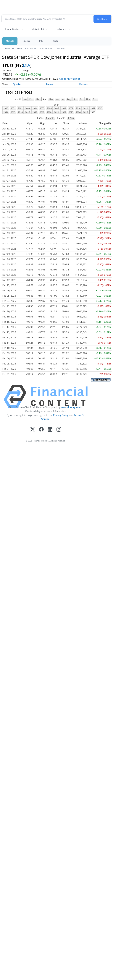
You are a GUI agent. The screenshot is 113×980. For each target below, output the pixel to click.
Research (85, 84)
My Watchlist (38, 29)
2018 (35, 112)
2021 (56, 112)
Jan (25, 99)
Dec (95, 99)
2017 (28, 112)
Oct (82, 99)
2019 (42, 112)
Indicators (61, 29)
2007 (56, 108)
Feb (31, 99)
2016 (20, 112)
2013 (100, 108)
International (45, 48)
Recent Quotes (12, 29)
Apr (44, 99)
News (20, 48)
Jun (57, 99)
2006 (49, 108)
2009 (71, 108)
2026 (93, 112)
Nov (88, 99)
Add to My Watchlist (70, 79)
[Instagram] (59, 430)
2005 (42, 108)
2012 (93, 108)
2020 (49, 112)
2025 (85, 112)
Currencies (31, 48)
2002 (20, 108)
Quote (17, 84)
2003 (28, 108)
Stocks (26, 41)
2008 (64, 108)
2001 (13, 108)
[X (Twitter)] (33, 430)
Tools (55, 41)
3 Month (61, 118)
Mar (38, 99)
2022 (64, 112)
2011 (85, 108)
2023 (71, 112)
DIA (27, 65)
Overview (10, 48)
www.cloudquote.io (72, 407)
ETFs (41, 41)
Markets (10, 41)
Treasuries (60, 48)
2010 (78, 108)
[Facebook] (41, 430)
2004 (35, 108)
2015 (13, 112)
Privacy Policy (61, 415)
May (51, 99)
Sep (75, 99)
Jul (63, 99)
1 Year (71, 118)
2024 (78, 112)
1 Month (50, 118)
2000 (6, 108)
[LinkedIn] (50, 430)
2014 (6, 112)
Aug (69, 99)
